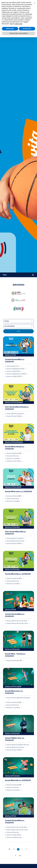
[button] (34, 3)
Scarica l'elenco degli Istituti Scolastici (18, 698)
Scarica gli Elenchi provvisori (15, 541)
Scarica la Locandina (13, 458)
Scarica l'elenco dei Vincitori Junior (17, 623)
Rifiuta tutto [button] (10, 29)
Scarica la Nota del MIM (14, 453)
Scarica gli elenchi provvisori (15, 747)
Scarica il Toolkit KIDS (13, 371)
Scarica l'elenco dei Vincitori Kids (17, 621)
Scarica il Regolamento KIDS (15, 369)
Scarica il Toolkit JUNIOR (14, 376)
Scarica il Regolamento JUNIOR (16, 374)
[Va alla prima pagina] (9, 849)
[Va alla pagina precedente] (14, 849)
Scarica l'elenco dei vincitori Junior (17, 830)
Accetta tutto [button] (27, 29)
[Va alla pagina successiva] (15, 856)
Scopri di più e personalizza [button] (18, 33)
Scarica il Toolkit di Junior (14, 837)
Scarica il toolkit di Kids (14, 835)
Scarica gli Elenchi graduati (15, 414)
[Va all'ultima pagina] (20, 856)
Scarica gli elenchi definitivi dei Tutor (18, 745)
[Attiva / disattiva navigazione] (33, 275)
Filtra (19, 331)
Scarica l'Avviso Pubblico (14, 416)
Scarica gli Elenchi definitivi (15, 538)
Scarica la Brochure (13, 366)
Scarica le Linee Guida (14, 461)
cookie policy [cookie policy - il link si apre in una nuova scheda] (18, 24)
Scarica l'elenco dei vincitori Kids (17, 827)
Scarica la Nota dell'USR (14, 661)
